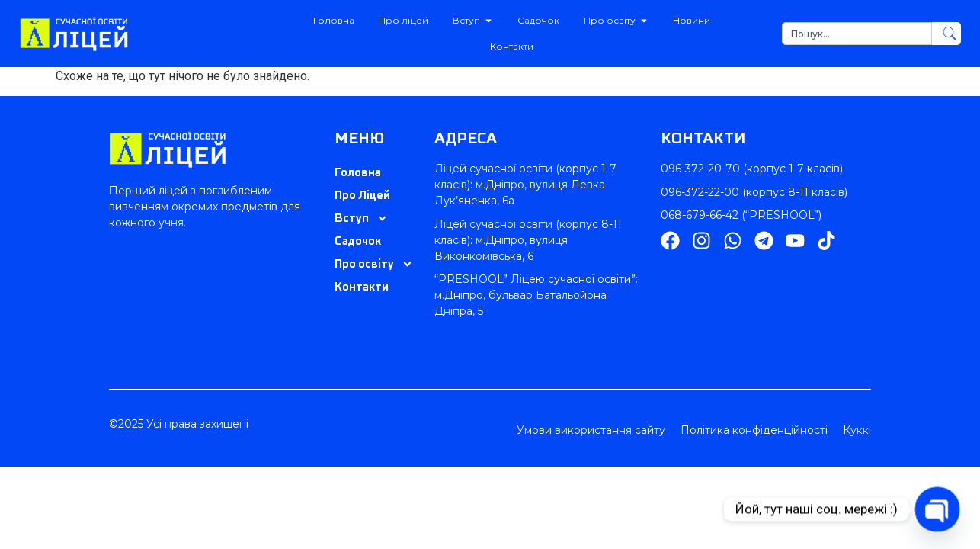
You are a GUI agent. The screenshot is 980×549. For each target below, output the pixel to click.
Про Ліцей (362, 195)
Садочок (358, 241)
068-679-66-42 (700, 215)
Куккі (857, 430)
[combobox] (857, 34)
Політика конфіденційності (754, 430)
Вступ (361, 218)
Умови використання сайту (591, 430)
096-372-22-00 (700, 192)
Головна (358, 172)
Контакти (362, 286)
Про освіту (374, 264)
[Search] (946, 34)
